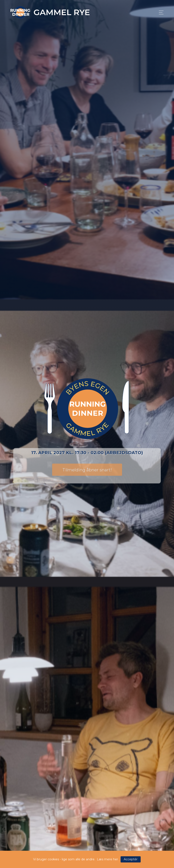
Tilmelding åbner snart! (87, 470)
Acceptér (131, 859)
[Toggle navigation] (160, 12)
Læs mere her (107, 859)
